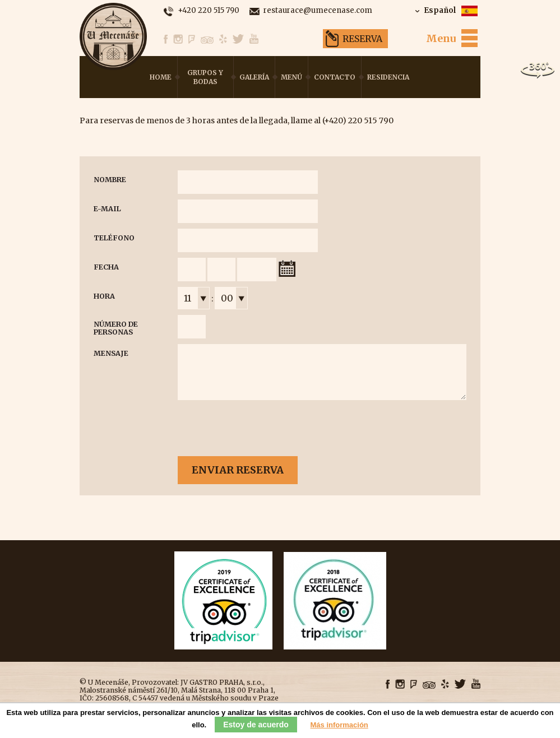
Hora (104, 296)
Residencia (388, 77)
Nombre (110, 180)
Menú (291, 77)
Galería (254, 77)
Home (161, 77)
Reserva (362, 39)
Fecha (106, 267)
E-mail (107, 209)
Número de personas (116, 328)
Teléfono (114, 238)
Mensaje (111, 353)
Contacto (335, 77)
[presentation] (263, 429)
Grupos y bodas (205, 77)
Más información (339, 725)
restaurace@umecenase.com (318, 11)
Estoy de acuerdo (256, 725)
